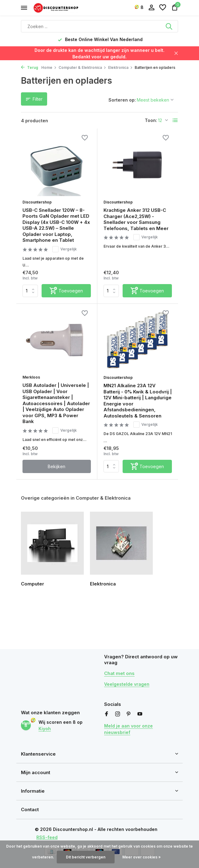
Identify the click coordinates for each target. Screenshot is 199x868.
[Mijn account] (151, 8)
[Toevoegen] (66, 291)
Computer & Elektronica (82, 67)
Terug (30, 67)
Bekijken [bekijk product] (57, 466)
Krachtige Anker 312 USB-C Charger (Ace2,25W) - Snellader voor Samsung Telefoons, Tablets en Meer (136, 219)
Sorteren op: (122, 100)
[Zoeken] (99, 26)
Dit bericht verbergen (86, 857)
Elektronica (120, 67)
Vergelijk (65, 249)
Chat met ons (119, 673)
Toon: (151, 120)
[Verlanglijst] (163, 8)
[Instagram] (118, 714)
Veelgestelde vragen (127, 684)
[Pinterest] (129, 714)
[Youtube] (140, 714)
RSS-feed (47, 837)
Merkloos (31, 377)
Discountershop (37, 202)
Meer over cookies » (142, 857)
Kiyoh (45, 729)
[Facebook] (107, 714)
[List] (175, 120)
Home (49, 67)
